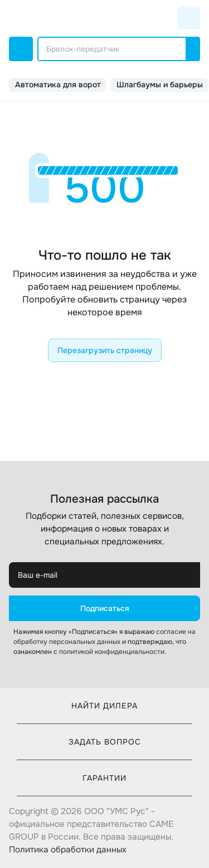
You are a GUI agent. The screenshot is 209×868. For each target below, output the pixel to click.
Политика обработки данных (68, 850)
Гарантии (104, 778)
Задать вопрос (105, 742)
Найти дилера (104, 706)
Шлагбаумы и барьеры (160, 85)
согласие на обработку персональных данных (104, 637)
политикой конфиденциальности (112, 652)
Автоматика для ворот (58, 85)
